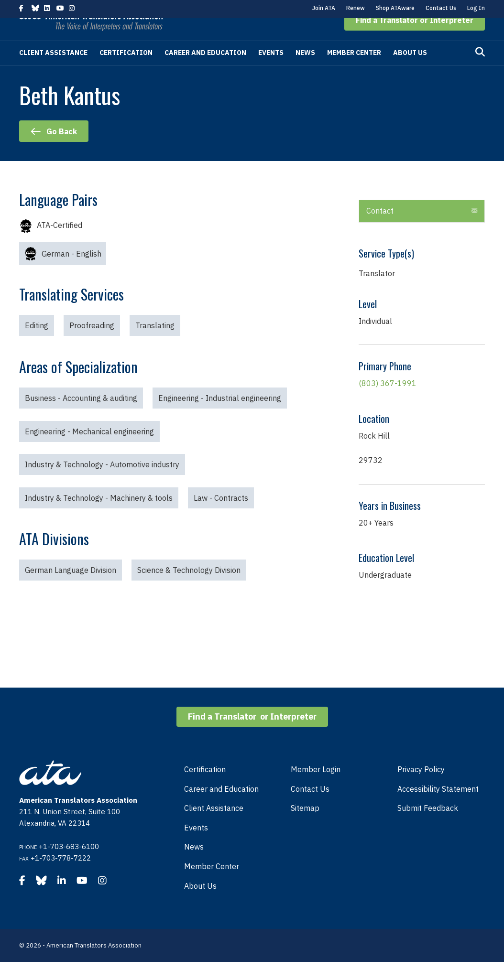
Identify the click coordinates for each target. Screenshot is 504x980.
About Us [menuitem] (200, 904)
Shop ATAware (395, 8)
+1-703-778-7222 (61, 876)
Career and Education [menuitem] (221, 807)
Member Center (354, 71)
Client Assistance (53, 71)
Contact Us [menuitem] (310, 807)
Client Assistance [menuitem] (214, 826)
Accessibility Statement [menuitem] (438, 807)
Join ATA (324, 8)
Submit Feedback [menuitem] (428, 826)
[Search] (480, 70)
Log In (476, 8)
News (305, 71)
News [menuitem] (194, 865)
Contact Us (441, 8)
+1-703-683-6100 (69, 865)
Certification (126, 71)
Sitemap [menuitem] (305, 826)
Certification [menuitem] (205, 787)
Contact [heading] (380, 229)
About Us (410, 71)
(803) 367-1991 (388, 401)
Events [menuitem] (196, 846)
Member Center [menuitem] (212, 884)
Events (271, 71)
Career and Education (205, 71)
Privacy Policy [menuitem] (421, 787)
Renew (356, 8)
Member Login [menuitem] (316, 787)
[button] (415, 38)
